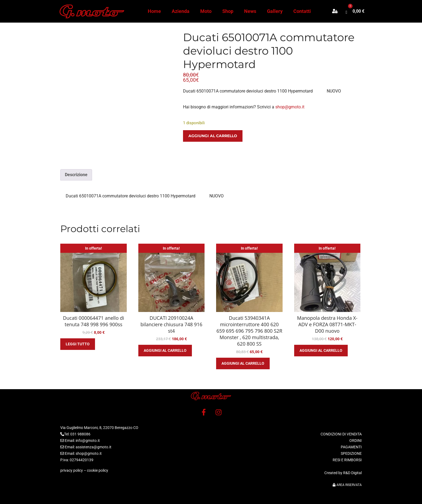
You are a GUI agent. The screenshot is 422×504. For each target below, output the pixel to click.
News (250, 11)
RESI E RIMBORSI (347, 460)
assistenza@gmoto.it (94, 447)
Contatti (302, 11)
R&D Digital (352, 473)
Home (154, 11)
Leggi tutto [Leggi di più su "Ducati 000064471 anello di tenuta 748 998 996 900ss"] (78, 344)
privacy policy (72, 470)
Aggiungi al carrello (213, 136)
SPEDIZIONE (351, 453)
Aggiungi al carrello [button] (165, 350)
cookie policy (98, 470)
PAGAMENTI (351, 447)
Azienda (181, 11)
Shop (228, 11)
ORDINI (356, 441)
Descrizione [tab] (76, 175)
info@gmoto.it (88, 441)
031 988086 (80, 434)
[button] (337, 11)
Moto (206, 11)
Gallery (275, 11)
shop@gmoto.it (290, 107)
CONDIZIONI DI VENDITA (341, 434)
